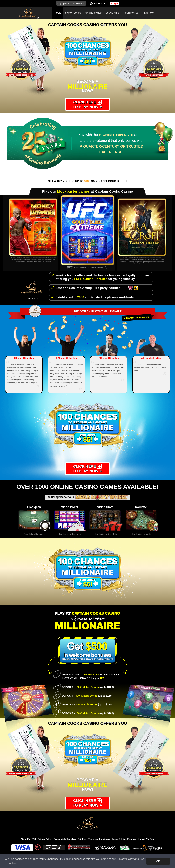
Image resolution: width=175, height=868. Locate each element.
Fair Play (82, 839)
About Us (25, 839)
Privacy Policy (45, 839)
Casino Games (93, 13)
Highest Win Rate (146, 839)
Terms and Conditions (99, 839)
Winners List (113, 13)
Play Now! (149, 13)
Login (115, 4)
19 (37, 848)
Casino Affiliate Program (124, 839)
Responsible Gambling (65, 839)
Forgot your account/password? (71, 3)
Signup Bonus (73, 13)
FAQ (34, 839)
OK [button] (158, 861)
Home (58, 13)
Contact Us (132, 13)
